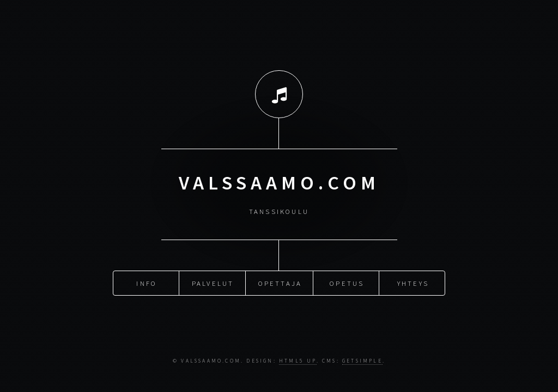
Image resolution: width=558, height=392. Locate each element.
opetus (347, 283)
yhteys (413, 283)
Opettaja (280, 283)
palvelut (213, 283)
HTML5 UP (298, 361)
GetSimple (362, 361)
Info (147, 283)
